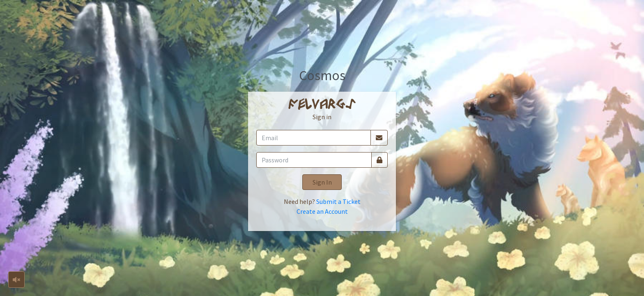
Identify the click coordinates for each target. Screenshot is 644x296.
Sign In (322, 182)
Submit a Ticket (338, 201)
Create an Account (322, 211)
